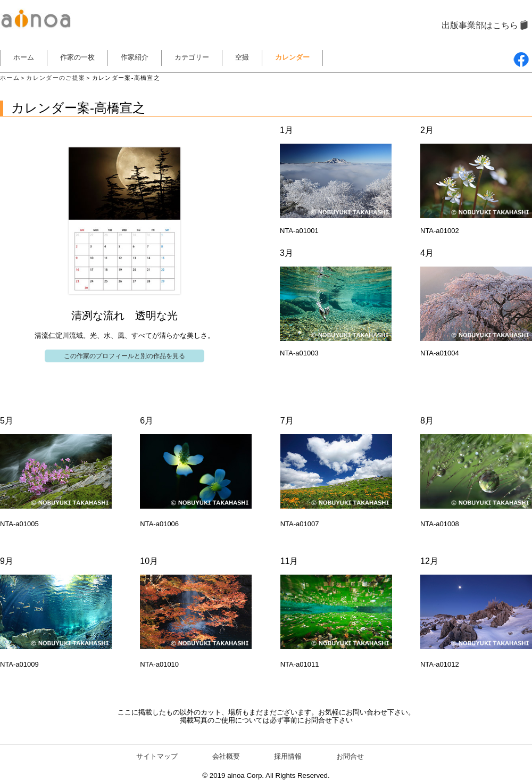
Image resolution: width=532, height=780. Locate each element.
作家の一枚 (77, 57)
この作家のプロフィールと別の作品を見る (124, 356)
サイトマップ (157, 756)
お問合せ (350, 756)
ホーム (24, 57)
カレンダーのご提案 (56, 78)
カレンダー (292, 57)
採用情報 (288, 756)
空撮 (242, 57)
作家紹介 (135, 57)
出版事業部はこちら (480, 25)
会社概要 (226, 756)
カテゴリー (192, 57)
